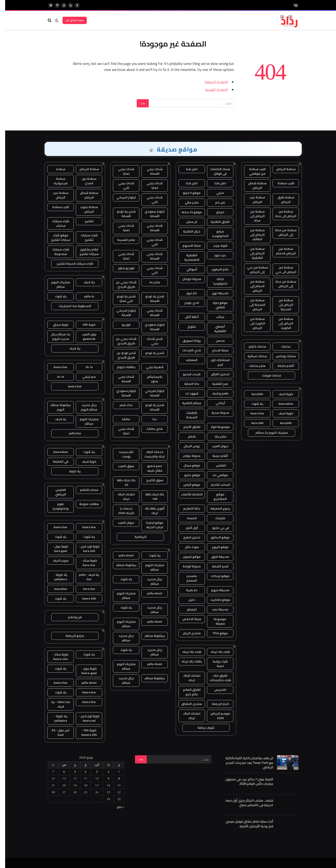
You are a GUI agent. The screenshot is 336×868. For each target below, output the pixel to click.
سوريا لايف (55, 561)
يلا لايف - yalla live (84, 577)
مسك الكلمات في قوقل (215, 171)
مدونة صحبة (215, 413)
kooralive (55, 589)
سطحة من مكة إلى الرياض (281, 232)
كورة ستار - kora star (84, 563)
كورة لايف (281, 394)
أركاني (215, 403)
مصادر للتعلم (84, 490)
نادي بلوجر (187, 303)
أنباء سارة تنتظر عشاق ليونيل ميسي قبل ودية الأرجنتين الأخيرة (244, 824)
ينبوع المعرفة (215, 508)
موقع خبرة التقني (215, 305)
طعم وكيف (215, 393)
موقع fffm (215, 633)
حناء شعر (121, 405)
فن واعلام (70, 617)
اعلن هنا (187, 169)
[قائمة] (291, 5)
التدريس (215, 690)
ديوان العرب (215, 446)
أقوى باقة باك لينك (149, 511)
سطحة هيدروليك (55, 181)
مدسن (215, 341)
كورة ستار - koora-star (55, 657)
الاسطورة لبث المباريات (70, 306)
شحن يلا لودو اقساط (121, 214)
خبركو (215, 212)
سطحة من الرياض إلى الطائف (252, 235)
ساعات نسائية (252, 356)
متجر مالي (187, 202)
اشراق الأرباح (187, 427)
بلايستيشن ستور (149, 379)
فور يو (121, 325)
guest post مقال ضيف (149, 468)
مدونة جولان (187, 456)
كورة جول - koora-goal (84, 671)
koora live (252, 413)
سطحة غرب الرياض (252, 200)
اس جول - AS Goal (55, 732)
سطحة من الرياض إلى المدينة (281, 305)
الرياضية (135, 537)
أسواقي (187, 269)
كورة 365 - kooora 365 (84, 732)
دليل (187, 600)
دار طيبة (187, 590)
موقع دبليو (187, 475)
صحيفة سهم (215, 590)
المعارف (187, 360)
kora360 (252, 394)
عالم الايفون (215, 269)
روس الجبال (187, 446)
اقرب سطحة (281, 183)
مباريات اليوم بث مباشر (266, 433)
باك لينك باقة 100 (149, 497)
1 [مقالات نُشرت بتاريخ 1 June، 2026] (114, 772)
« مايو (115, 807)
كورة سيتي (55, 325)
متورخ (187, 327)
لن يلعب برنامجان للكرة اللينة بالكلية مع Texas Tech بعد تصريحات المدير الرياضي (244, 763)
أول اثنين (187, 528)
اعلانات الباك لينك (187, 678)
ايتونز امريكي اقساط (121, 313)
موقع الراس (187, 485)
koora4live (281, 404)
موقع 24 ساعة (187, 212)
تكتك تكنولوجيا (215, 281)
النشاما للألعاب (187, 494)
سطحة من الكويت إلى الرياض (252, 323)
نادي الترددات (187, 350)
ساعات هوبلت (266, 375)
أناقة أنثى (187, 317)
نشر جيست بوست (121, 454)
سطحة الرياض (281, 169)
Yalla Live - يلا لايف (55, 704)
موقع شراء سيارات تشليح (55, 238)
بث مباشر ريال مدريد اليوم (55, 337)
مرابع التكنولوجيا (215, 234)
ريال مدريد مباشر (150, 581)
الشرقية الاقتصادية (187, 257)
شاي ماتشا (150, 429)
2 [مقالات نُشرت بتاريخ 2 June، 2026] (103, 772)
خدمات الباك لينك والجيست (149, 454)
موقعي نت (215, 475)
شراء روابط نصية (215, 664)
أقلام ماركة (281, 366)
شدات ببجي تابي (121, 185)
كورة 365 (84, 325)
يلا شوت (252, 404)
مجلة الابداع (215, 350)
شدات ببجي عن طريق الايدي (121, 284)
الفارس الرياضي (55, 492)
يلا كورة (70, 471)
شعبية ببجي (150, 367)
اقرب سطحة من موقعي (252, 171)
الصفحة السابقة (211, 82)
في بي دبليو (215, 528)
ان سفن (187, 222)
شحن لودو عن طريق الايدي (121, 355)
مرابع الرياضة (70, 636)
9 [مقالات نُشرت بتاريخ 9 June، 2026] (103, 778)
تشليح (84, 221)
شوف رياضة (201, 728)
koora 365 (84, 598)
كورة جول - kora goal (55, 549)
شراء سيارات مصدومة (55, 252)
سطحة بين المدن (84, 181)
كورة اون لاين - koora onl (84, 718)
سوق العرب (121, 466)
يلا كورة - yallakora (55, 577)
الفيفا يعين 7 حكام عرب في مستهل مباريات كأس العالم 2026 (244, 782)
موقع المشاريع (215, 497)
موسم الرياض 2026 (215, 716)
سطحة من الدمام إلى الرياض (252, 286)
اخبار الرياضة (215, 704)
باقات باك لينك (187, 661)
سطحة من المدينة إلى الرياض (252, 305)
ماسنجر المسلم (187, 578)
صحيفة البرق (215, 557)
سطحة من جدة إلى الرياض (281, 284)
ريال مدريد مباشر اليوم (84, 407)
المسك (187, 518)
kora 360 (252, 423)
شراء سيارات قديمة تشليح (70, 264)
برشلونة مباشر (121, 565)
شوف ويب (215, 246)
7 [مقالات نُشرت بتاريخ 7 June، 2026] (48, 772)
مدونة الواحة (187, 566)
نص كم (215, 202)
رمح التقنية (215, 384)
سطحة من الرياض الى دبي (281, 270)
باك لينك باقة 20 (121, 482)
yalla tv (84, 296)
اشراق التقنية (215, 222)
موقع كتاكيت (215, 600)
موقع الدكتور (215, 537)
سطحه (55, 169)
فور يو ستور (121, 268)
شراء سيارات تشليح (84, 238)
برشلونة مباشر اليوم (55, 407)
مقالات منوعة (84, 504)
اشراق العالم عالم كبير (187, 692)
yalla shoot (121, 555)
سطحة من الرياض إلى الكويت (281, 323)
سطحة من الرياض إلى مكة (252, 216)
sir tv (55, 377)
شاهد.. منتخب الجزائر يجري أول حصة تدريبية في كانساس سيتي (244, 803)
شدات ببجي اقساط (149, 171)
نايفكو (187, 609)
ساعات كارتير (252, 346)
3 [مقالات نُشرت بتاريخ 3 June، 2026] (92, 772)
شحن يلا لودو (150, 353)
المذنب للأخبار (215, 485)
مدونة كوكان (187, 279)
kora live (84, 589)
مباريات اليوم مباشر (150, 567)
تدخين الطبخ (187, 537)
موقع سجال (187, 465)
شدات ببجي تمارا (121, 171)
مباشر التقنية (187, 403)
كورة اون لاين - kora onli (84, 549)
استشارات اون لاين (215, 362)
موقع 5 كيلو (187, 193)
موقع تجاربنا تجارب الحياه (149, 525)
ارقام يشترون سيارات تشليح (84, 252)
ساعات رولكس (281, 356)
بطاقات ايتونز (121, 367)
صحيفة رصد (215, 609)
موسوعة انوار (215, 427)
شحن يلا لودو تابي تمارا (121, 299)
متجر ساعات (252, 366)
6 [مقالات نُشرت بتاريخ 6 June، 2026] (59, 772)
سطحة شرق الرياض (281, 200)
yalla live (70, 433)
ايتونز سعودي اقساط (149, 214)
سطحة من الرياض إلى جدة (281, 214)
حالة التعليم (187, 508)
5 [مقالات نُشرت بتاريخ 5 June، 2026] (70, 772)
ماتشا (121, 419)
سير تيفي (84, 377)
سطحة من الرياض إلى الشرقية (252, 253)
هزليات (215, 518)
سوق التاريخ (150, 480)
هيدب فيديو (187, 374)
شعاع (187, 436)
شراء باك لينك (215, 652)
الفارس (215, 465)
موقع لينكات (215, 576)
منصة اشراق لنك (70, 20)
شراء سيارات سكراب (55, 223)
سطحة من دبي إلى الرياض (252, 270)
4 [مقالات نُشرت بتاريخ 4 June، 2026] (80, 772)
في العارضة (55, 462)
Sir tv (84, 367)
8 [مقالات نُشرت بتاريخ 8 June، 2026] (114, 778)
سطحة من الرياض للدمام (281, 251)
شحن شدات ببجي (149, 341)
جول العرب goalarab (84, 337)
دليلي (215, 193)
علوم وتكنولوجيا (55, 506)
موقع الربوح (215, 547)
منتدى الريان (187, 633)
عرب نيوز (215, 255)
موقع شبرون (187, 557)
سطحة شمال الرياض (252, 185)
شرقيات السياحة (187, 415)
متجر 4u (150, 282)
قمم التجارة (215, 566)
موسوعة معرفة (215, 621)
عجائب (215, 317)
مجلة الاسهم (187, 246)
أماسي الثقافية (215, 329)
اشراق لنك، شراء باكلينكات (215, 678)
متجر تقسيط (121, 240)
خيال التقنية (187, 231)
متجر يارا (215, 436)
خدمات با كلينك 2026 (121, 511)
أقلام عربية (215, 456)
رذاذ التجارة (187, 384)
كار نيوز (187, 293)
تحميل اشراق (215, 374)
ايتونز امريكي (121, 197)
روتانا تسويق (187, 341)
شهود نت (187, 393)
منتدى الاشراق (187, 704)
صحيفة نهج (215, 293)
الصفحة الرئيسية (211, 90)
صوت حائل (187, 547)
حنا (150, 419)
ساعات (281, 346)
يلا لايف (84, 282)
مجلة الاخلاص (187, 619)
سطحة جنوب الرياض (84, 209)
